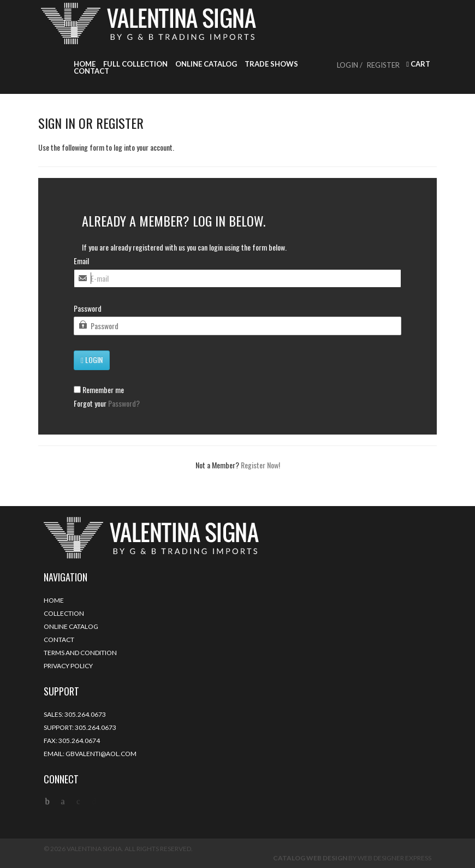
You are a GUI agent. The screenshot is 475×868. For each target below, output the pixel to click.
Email (81, 261)
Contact (91, 71)
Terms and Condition (80, 653)
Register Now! (260, 465)
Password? (124, 403)
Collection (64, 613)
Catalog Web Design (310, 858)
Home (85, 64)
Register (383, 65)
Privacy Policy (68, 666)
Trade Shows (271, 64)
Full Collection (135, 64)
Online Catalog (206, 64)
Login (92, 359)
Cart (418, 64)
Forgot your (107, 403)
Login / (350, 65)
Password (88, 308)
